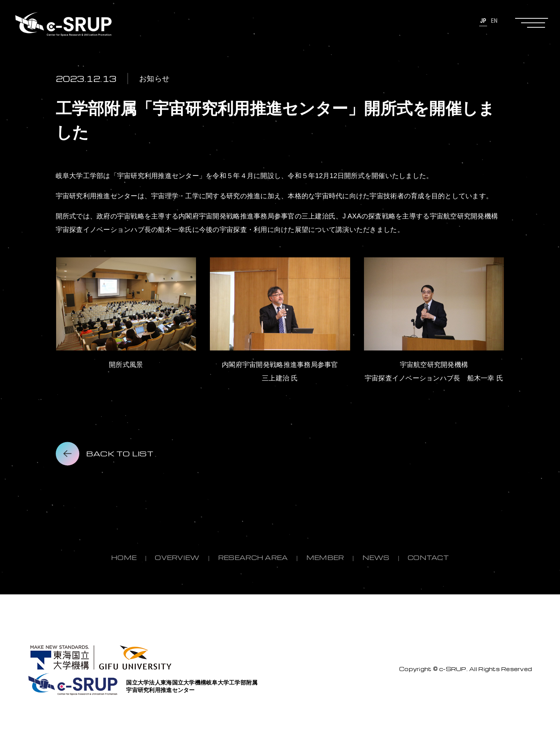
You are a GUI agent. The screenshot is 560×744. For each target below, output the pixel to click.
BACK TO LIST (120, 453)
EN (494, 21)
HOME (124, 558)
